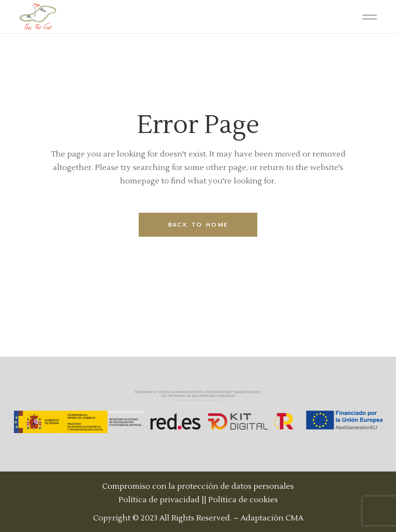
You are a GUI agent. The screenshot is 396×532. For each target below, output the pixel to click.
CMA (294, 518)
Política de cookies (243, 500)
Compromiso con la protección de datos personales (198, 486)
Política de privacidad (159, 500)
